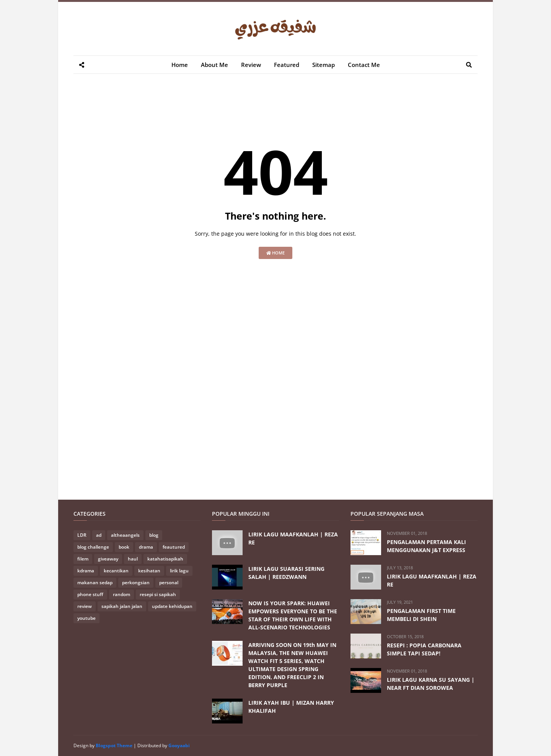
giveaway (108, 559)
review (85, 606)
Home (275, 253)
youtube (86, 618)
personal (169, 582)
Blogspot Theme (114, 745)
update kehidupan (172, 606)
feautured (174, 547)
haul (133, 559)
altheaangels (125, 535)
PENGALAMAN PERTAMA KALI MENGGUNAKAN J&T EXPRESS (426, 546)
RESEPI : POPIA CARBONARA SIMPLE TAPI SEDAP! (424, 649)
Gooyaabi (179, 745)
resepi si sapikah (158, 594)
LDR (82, 535)
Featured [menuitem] (287, 65)
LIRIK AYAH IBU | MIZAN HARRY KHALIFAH (291, 707)
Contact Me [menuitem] (364, 65)
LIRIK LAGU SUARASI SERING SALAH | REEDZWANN (286, 573)
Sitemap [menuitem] (324, 65)
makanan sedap (95, 582)
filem (83, 559)
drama (146, 547)
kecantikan (116, 571)
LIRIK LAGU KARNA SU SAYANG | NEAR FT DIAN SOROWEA (431, 684)
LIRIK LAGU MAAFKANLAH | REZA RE (293, 538)
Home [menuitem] (180, 65)
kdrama (86, 571)
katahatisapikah (165, 559)
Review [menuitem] (251, 65)
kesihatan (149, 571)
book (124, 547)
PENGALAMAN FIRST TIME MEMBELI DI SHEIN (421, 615)
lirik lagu (179, 571)
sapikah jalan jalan (122, 606)
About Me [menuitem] (214, 65)
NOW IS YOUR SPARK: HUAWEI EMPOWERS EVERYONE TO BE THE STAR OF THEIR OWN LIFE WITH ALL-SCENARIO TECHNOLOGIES (293, 615)
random (121, 594)
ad (99, 535)
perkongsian (136, 582)
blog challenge (93, 547)
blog (154, 535)
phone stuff (90, 594)
